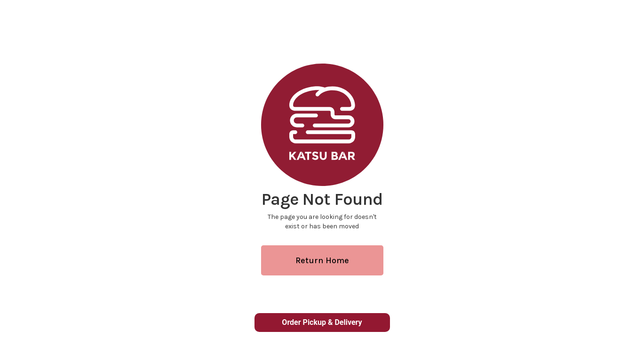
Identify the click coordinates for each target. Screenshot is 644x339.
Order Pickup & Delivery (322, 322)
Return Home (322, 260)
